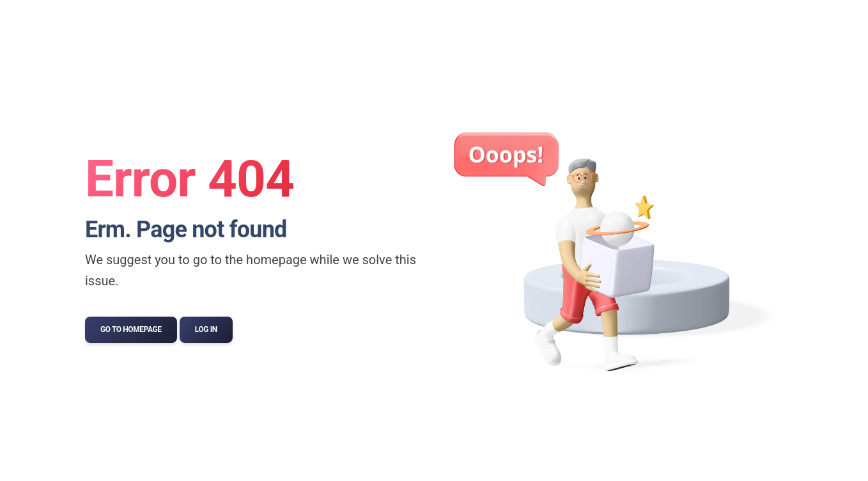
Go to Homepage (131, 329)
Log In (206, 329)
